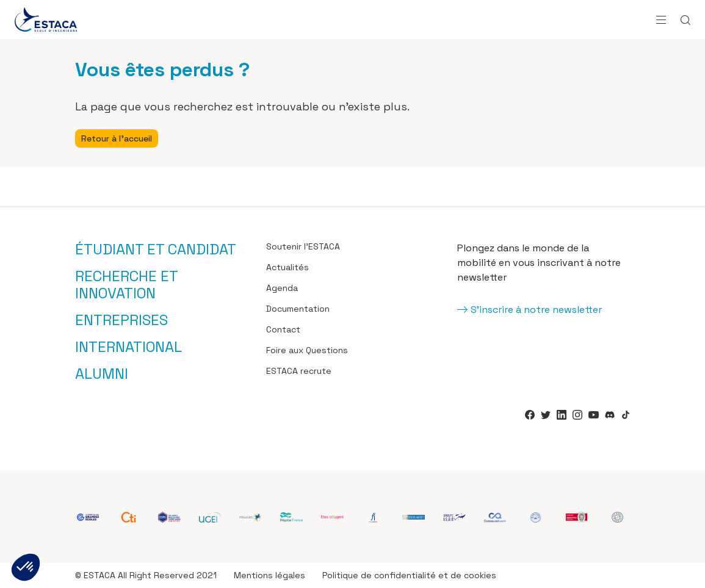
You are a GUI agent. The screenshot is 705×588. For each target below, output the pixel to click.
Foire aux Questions (307, 350)
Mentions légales (269, 575)
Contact (283, 329)
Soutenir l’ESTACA (303, 246)
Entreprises (121, 320)
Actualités (287, 267)
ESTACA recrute (299, 371)
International (128, 347)
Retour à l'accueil (117, 138)
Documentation (298, 309)
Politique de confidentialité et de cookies (409, 575)
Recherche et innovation (126, 285)
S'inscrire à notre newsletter (536, 310)
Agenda (282, 288)
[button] (26, 567)
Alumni (102, 374)
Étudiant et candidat (156, 249)
